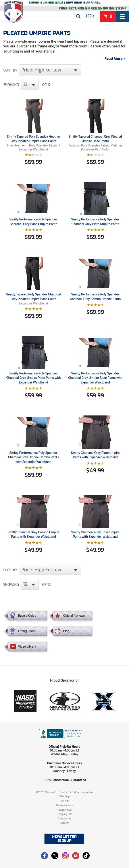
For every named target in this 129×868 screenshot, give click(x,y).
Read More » (115, 59)
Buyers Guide (27, 616)
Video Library (27, 647)
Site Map (64, 797)
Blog (66, 631)
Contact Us (64, 819)
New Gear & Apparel (83, 3)
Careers (64, 823)
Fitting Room (27, 631)
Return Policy (64, 810)
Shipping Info (64, 814)
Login (90, 16)
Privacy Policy (64, 805)
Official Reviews (74, 616)
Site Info (64, 801)
